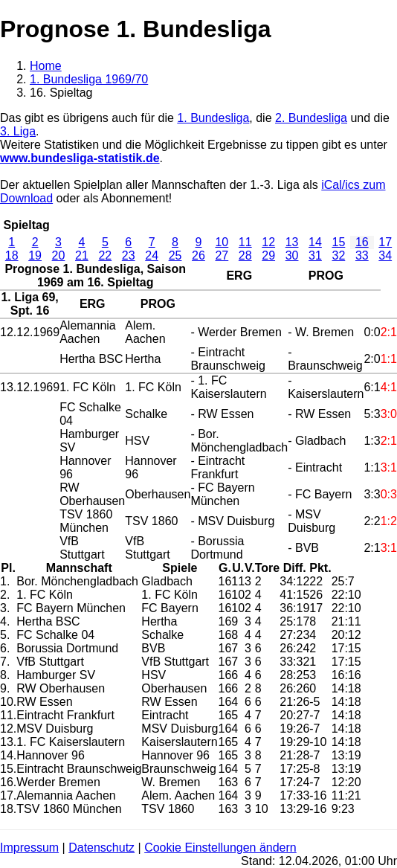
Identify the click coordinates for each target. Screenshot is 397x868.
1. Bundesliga (213, 118)
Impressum (29, 848)
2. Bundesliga (311, 118)
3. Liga (18, 131)
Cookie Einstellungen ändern (220, 848)
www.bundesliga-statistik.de (80, 158)
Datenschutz (101, 848)
